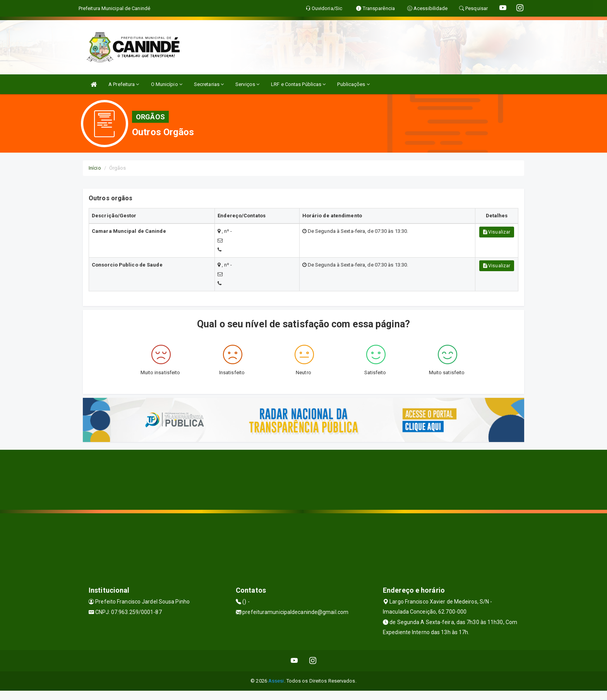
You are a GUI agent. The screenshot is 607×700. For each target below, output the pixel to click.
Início (95, 168)
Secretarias (209, 84)
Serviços (247, 84)
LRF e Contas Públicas (298, 84)
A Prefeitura (124, 84)
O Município (167, 84)
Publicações (353, 84)
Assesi (276, 681)
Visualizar (497, 232)
